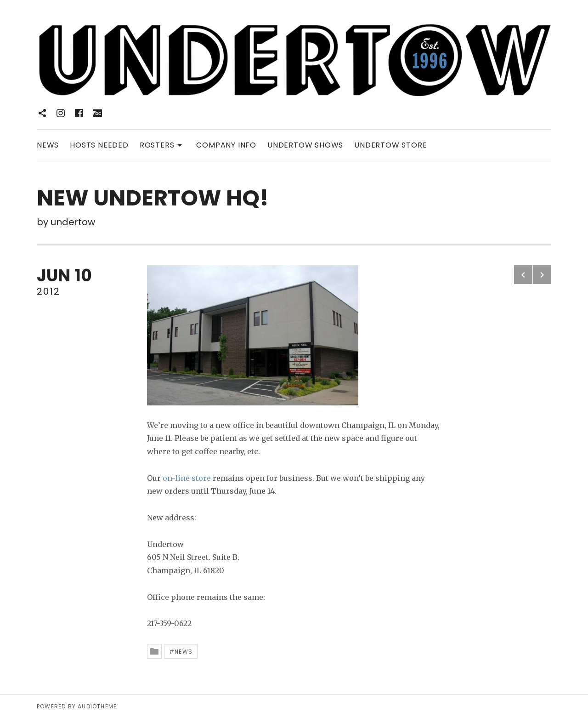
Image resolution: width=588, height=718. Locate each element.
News (184, 652)
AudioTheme (97, 706)
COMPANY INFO (226, 145)
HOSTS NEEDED (99, 145)
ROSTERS (163, 145)
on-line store (187, 478)
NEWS (48, 145)
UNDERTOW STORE (390, 145)
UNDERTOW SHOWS (305, 145)
